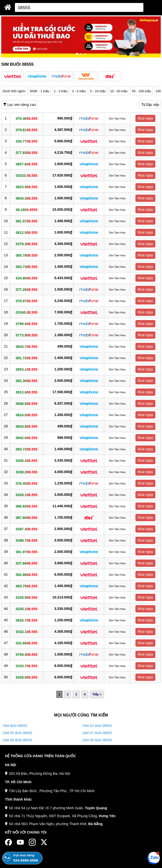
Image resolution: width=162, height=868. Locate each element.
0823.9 (26, 187)
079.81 (26, 130)
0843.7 (26, 346)
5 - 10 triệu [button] (98, 91)
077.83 (26, 152)
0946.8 (26, 403)
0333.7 (26, 666)
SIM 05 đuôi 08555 (17, 733)
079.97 (26, 301)
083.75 (26, 586)
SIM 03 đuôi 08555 (97, 726)
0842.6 (26, 438)
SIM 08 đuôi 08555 (17, 740)
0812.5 (26, 232)
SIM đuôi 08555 (15, 726)
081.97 (26, 552)
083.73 (26, 267)
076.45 (26, 483)
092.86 (26, 574)
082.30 (26, 381)
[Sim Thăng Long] (8, 7)
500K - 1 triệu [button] (40, 91)
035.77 (26, 141)
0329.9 (26, 597)
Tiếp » (97, 694)
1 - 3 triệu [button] (61, 91)
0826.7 (26, 620)
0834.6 (26, 426)
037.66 (26, 563)
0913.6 (26, 392)
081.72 (26, 358)
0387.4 (26, 529)
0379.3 (26, 244)
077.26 (26, 289)
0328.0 (26, 677)
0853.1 (26, 369)
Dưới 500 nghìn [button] (14, 91)
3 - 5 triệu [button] (79, 91)
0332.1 (26, 631)
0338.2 (26, 472)
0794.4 (26, 654)
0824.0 (26, 415)
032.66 (26, 643)
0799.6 (26, 324)
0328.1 (26, 495)
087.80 (26, 517)
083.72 (26, 449)
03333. (26, 175)
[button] (13, 76)
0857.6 (26, 164)
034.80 (26, 278)
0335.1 (26, 609)
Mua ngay (145, 118)
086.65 (26, 506)
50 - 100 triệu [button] (142, 91)
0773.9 (26, 335)
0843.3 (26, 198)
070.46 (26, 118)
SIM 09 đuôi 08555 (97, 740)
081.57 (26, 221)
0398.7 (26, 540)
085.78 (26, 255)
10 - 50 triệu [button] (119, 91)
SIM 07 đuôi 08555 (97, 733)
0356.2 (26, 460)
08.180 (26, 210)
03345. (26, 312)
